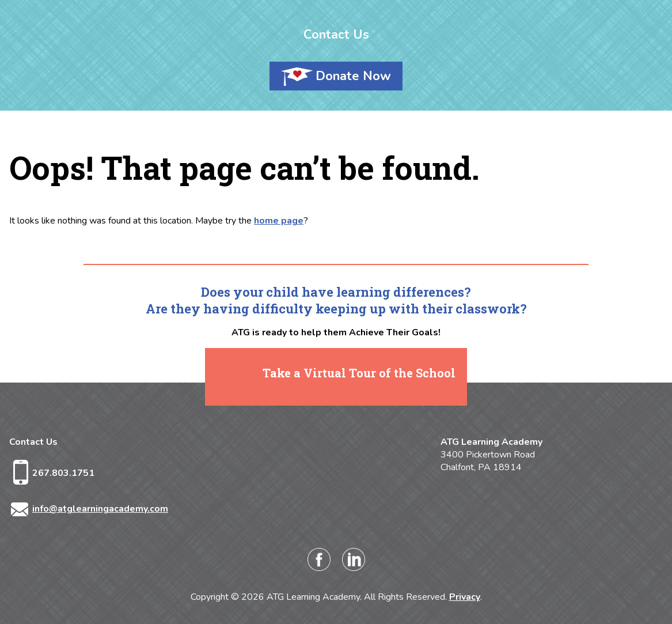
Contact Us (336, 35)
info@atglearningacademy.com (100, 509)
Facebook (319, 559)
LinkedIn (354, 559)
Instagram (284, 559)
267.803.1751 (63, 473)
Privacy (465, 597)
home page (279, 221)
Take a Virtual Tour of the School (359, 373)
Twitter (388, 559)
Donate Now (353, 76)
